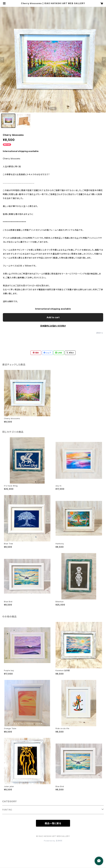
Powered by (53, 841)
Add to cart (53, 317)
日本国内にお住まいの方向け (53, 326)
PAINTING (7, 810)
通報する (100, 333)
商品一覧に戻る (53, 823)
